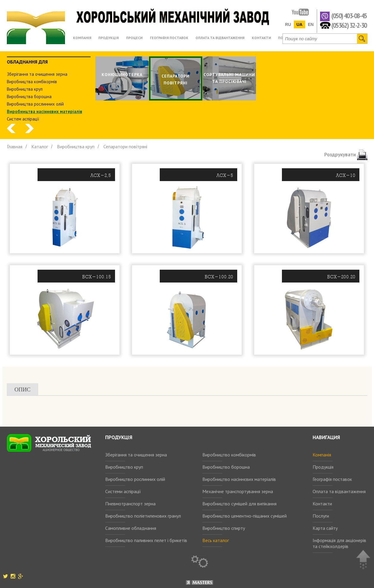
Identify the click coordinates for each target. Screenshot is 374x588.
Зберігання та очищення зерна (136, 455)
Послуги (321, 516)
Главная (15, 146)
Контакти (322, 504)
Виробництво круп (124, 467)
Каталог (40, 146)
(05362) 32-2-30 (349, 25)
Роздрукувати (346, 155)
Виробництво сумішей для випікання (239, 504)
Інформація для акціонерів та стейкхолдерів (339, 543)
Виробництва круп (25, 89)
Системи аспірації (123, 491)
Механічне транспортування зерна (238, 491)
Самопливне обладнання (131, 528)
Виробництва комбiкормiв (32, 82)
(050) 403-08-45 (349, 16)
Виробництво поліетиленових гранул (143, 516)
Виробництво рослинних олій (135, 479)
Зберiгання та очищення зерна (37, 74)
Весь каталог (216, 540)
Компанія (322, 455)
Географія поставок (332, 479)
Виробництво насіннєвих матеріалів (239, 479)
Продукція (323, 467)
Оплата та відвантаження (339, 491)
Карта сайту (325, 528)
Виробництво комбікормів (229, 455)
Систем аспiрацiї (23, 119)
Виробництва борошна (29, 97)
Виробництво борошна (226, 467)
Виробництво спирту (224, 528)
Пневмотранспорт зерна (130, 504)
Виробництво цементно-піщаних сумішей (245, 516)
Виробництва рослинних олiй (35, 104)
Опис (23, 389)
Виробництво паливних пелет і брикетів (146, 540)
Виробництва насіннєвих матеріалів (45, 111)
